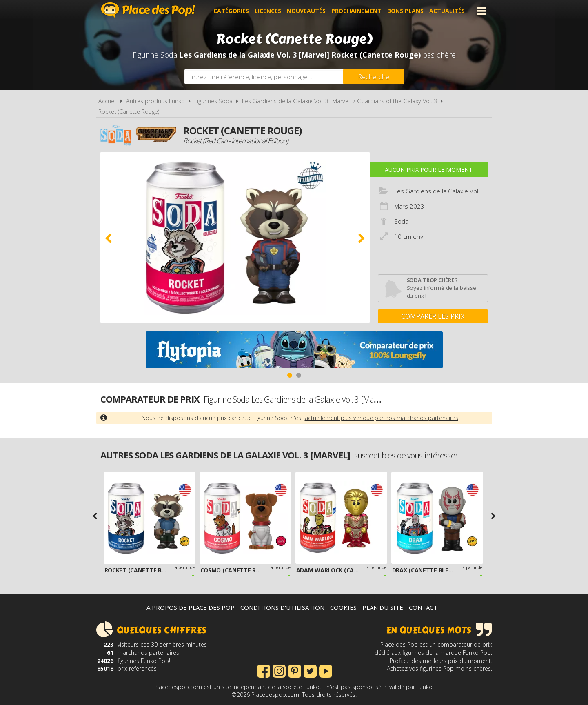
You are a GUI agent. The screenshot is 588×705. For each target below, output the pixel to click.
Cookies (343, 607)
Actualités (447, 11)
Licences (268, 11)
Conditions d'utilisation (282, 607)
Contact (423, 607)
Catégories (231, 11)
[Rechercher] (374, 77)
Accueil (108, 101)
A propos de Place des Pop (191, 607)
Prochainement (356, 11)
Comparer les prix (433, 316)
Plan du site (383, 607)
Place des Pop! (148, 10)
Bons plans (405, 11)
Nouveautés (306, 11)
